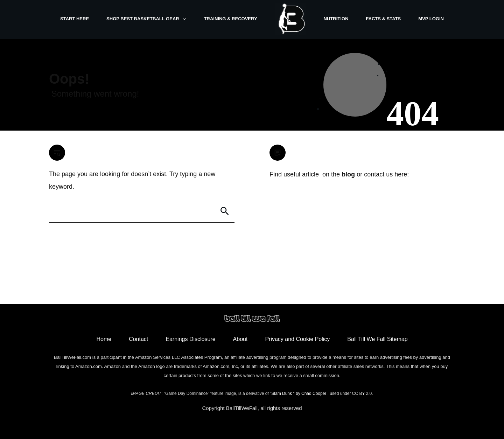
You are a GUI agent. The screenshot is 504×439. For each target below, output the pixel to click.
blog (348, 174)
